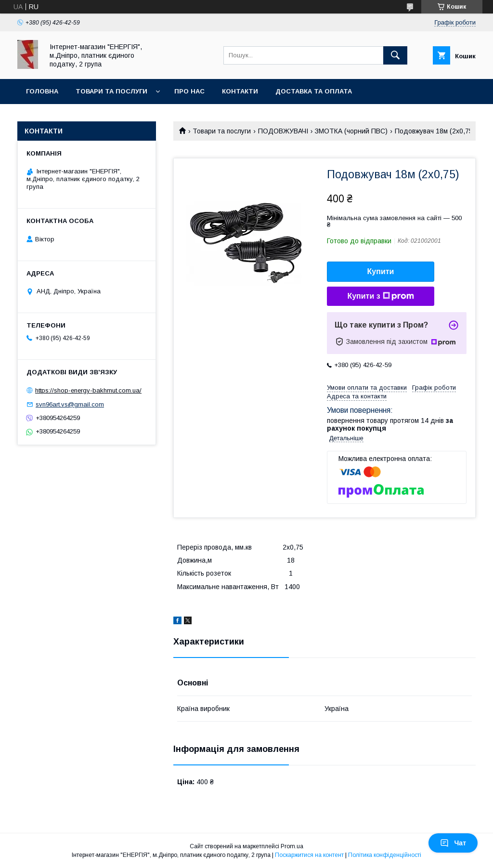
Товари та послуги (111, 91)
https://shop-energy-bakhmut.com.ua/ (88, 390)
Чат (453, 843)
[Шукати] (395, 55)
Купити (381, 271)
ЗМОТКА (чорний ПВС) (351, 131)
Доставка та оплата (314, 91)
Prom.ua (292, 846)
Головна (42, 91)
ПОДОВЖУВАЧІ (283, 131)
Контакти (240, 91)
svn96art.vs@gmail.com (70, 404)
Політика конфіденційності (385, 855)
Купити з (380, 296)
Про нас (189, 91)
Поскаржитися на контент (309, 855)
